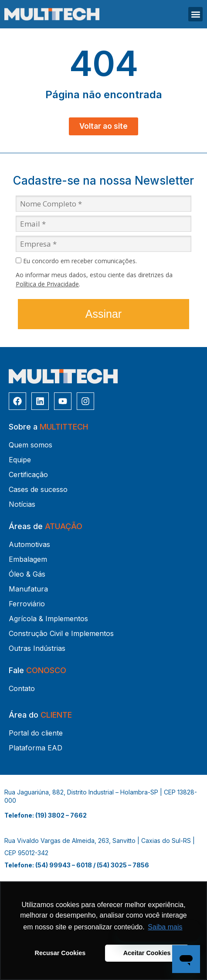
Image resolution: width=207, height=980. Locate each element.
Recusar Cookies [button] (60, 953)
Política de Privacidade (47, 284)
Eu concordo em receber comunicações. (76, 261)
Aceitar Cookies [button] (147, 953)
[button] (195, 14)
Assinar (103, 314)
